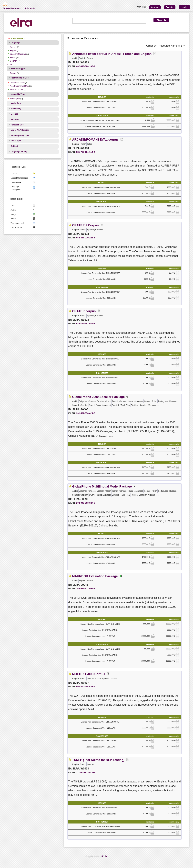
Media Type (16, 103)
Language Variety (19, 152)
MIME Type (16, 141)
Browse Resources (12, 8)
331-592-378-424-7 (86, 413)
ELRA (105, 856)
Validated (15, 119)
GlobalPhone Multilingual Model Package (102, 486)
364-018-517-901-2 (86, 589)
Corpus (13, 73)
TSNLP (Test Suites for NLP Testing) (98, 760)
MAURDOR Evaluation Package (95, 576)
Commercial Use (17, 83)
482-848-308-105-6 (86, 66)
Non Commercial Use (19, 86)
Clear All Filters (18, 38)
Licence (14, 114)
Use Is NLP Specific (20, 130)
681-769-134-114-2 (86, 152)
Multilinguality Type (20, 135)
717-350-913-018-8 (86, 772)
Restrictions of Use (20, 78)
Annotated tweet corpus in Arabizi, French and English (112, 54)
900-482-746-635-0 (86, 687)
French (13, 47)
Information (31, 8)
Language (15, 43)
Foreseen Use (17, 125)
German (14, 61)
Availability (16, 109)
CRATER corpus (84, 311)
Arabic (13, 57)
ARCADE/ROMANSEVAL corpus (95, 139)
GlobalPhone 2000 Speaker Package (98, 397)
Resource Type (18, 68)
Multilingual (15, 99)
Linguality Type (18, 94)
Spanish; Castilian (18, 54)
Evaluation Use (17, 89)
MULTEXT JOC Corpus (89, 674)
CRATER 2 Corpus (85, 225)
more (10, 64)
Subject (14, 146)
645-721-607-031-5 (86, 324)
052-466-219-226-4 (86, 238)
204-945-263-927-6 (86, 503)
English (13, 51)
